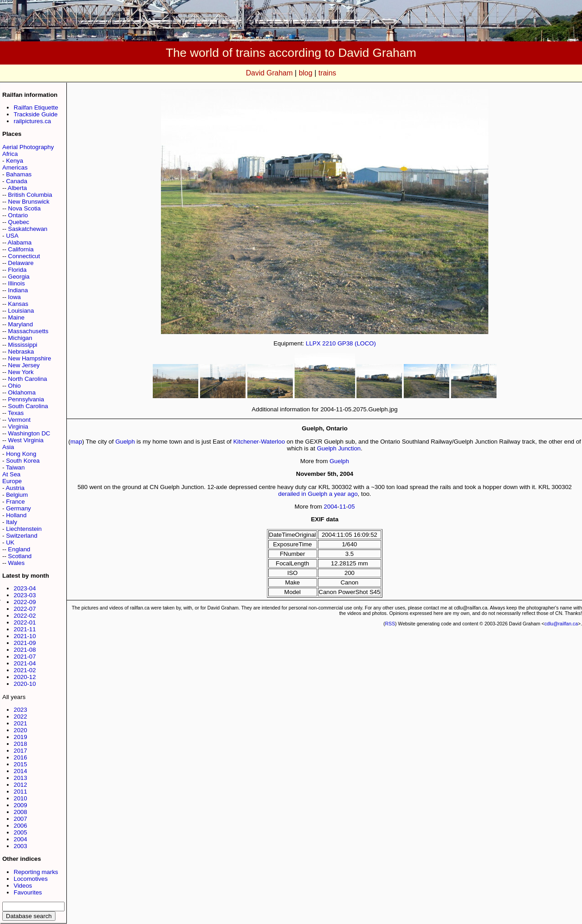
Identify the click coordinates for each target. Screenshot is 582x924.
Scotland (20, 556)
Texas (16, 413)
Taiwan (15, 467)
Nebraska (21, 352)
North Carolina (28, 379)
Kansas (18, 304)
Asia (8, 447)
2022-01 (25, 622)
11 (343, 507)
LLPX (314, 343)
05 (352, 507)
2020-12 (25, 677)
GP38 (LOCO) (356, 343)
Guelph (125, 442)
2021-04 (25, 663)
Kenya (15, 161)
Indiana (18, 290)
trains (327, 73)
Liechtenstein (24, 529)
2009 (20, 805)
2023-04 (25, 588)
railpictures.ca (32, 121)
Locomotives (31, 879)
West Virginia (26, 440)
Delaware (21, 263)
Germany (18, 508)
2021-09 (25, 643)
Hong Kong (21, 454)
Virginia (18, 427)
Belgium (17, 495)
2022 (20, 717)
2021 (20, 723)
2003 (20, 846)
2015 (20, 764)
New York (21, 372)
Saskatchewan (28, 229)
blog (306, 73)
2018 (20, 744)
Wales (17, 563)
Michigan (20, 338)
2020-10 (25, 684)
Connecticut (24, 256)
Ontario (18, 215)
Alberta (17, 188)
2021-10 (25, 636)
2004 (20, 839)
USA (12, 236)
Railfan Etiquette (36, 107)
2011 (20, 792)
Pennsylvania (26, 399)
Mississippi (23, 345)
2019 (20, 737)
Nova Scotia (25, 208)
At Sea (11, 474)
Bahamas (19, 174)
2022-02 (25, 616)
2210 (329, 343)
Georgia (19, 277)
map (76, 442)
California (21, 249)
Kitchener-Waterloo (259, 442)
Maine (16, 317)
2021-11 (25, 629)
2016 (20, 757)
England (19, 549)
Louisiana (21, 311)
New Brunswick (29, 202)
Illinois (17, 283)
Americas (15, 167)
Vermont (20, 420)
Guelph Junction (339, 448)
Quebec (19, 222)
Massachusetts (28, 331)
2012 (20, 785)
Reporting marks (36, 872)
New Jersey (24, 365)
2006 (20, 826)
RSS (390, 624)
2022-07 (25, 609)
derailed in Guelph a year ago (318, 494)
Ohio (15, 386)
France (15, 502)
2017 (20, 751)
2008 (20, 812)
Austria (15, 488)
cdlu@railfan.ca (561, 624)
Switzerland (22, 536)
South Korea (23, 461)
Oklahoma (22, 392)
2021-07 (25, 657)
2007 (20, 819)
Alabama (20, 242)
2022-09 (25, 602)
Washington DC (29, 433)
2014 (20, 771)
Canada (17, 181)
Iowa (15, 297)
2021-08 (25, 650)
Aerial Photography (28, 147)
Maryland (21, 324)
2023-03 (25, 595)
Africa (10, 154)
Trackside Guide (36, 114)
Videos (23, 886)
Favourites (28, 892)
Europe (12, 481)
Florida (18, 270)
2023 (20, 710)
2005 (20, 832)
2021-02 (25, 670)
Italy (11, 522)
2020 (20, 730)
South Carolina (28, 406)
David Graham (269, 73)
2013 (20, 778)
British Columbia (30, 195)
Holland (16, 515)
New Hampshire (30, 358)
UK (10, 542)
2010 (20, 798)
